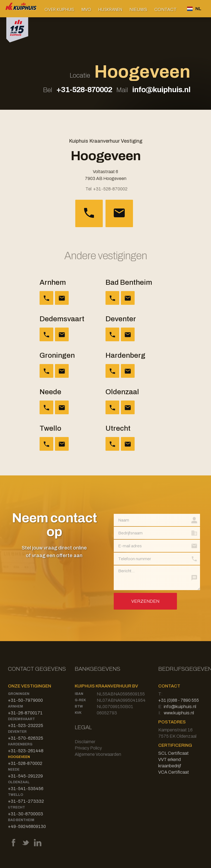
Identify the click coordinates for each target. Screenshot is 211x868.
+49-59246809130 (27, 826)
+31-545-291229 (25, 776)
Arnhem (16, 706)
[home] (21, 9)
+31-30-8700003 (26, 814)
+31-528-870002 (84, 90)
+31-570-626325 (26, 738)
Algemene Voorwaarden (98, 754)
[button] (59, 9)
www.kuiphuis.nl (179, 713)
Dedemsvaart (21, 719)
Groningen (19, 694)
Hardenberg (20, 744)
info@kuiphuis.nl (161, 90)
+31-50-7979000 (25, 700)
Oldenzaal (19, 782)
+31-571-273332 (26, 801)
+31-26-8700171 (25, 713)
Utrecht (16, 807)
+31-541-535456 (26, 789)
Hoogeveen (19, 757)
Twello (16, 795)
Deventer (17, 732)
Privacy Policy (88, 748)
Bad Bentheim (21, 820)
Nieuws (138, 9)
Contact (166, 9)
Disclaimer (85, 742)
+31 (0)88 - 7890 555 (179, 700)
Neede (14, 770)
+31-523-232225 (26, 725)
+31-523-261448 (26, 751)
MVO (86, 9)
